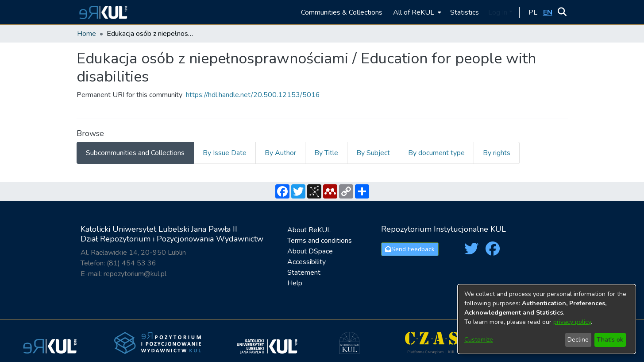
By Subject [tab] (373, 153)
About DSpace (310, 251)
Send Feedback (410, 249)
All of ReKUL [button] (414, 12)
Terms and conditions (320, 241)
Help (295, 283)
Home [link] (87, 34)
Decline (578, 340)
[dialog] (547, 319)
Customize (479, 340)
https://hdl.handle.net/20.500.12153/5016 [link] (253, 95)
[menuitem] (416, 12)
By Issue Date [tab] (225, 153)
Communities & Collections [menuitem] (342, 12)
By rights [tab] (497, 153)
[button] (102, 12)
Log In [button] (499, 12)
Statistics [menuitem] (465, 12)
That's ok (610, 340)
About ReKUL (309, 230)
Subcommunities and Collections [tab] (135, 153)
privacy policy (572, 322)
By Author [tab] (280, 153)
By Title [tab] (326, 153)
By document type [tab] (436, 153)
